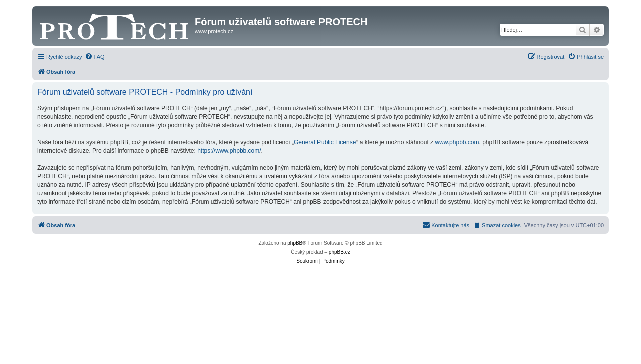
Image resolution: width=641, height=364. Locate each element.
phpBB (295, 243)
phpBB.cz (339, 252)
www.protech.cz (214, 31)
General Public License (325, 142)
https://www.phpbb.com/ (229, 151)
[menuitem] (95, 57)
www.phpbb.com (457, 142)
